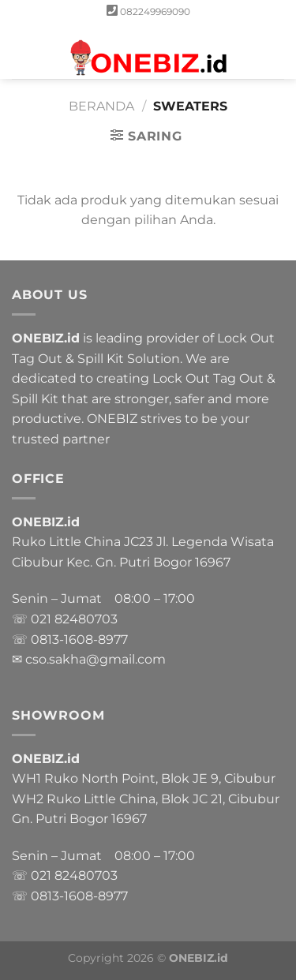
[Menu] (21, 51)
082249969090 (155, 11)
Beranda (101, 106)
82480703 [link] (86, 619)
